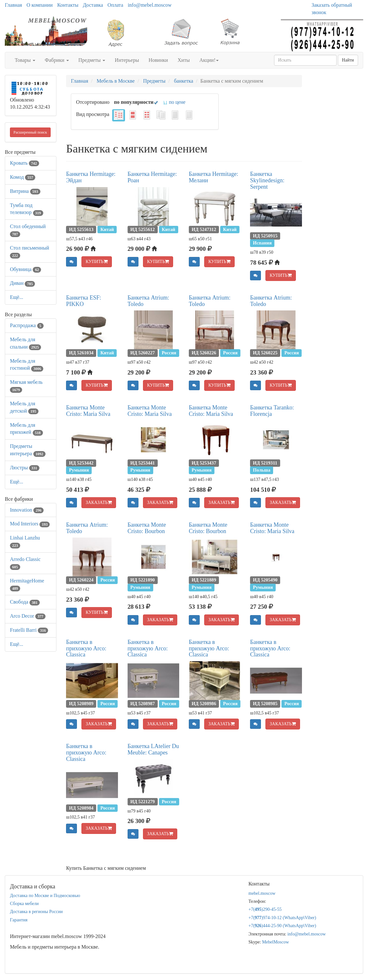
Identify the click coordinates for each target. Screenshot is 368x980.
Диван (22, 283)
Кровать (25, 163)
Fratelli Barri (29, 630)
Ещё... (17, 297)
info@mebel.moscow (150, 5)
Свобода (25, 602)
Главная (13, 5)
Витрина (25, 191)
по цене (174, 102)
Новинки (158, 60)
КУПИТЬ (97, 262)
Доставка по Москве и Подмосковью (45, 896)
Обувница (25, 269)
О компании (40, 5)
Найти (348, 60)
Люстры (25, 468)
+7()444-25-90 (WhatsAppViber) (282, 926)
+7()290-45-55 (265, 909)
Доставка (93, 5)
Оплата (115, 5)
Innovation (27, 510)
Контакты (68, 5)
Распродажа (27, 325)
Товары (25, 60)
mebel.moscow (262, 893)
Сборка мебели (24, 904)
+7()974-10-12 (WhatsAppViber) (282, 918)
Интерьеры (127, 60)
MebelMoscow (275, 942)
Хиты (184, 60)
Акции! (209, 60)
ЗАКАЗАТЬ (99, 502)
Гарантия (19, 920)
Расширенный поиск (30, 132)
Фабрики (57, 60)
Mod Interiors (30, 524)
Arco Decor (28, 616)
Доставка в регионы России (36, 912)
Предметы (92, 60)
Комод (23, 177)
